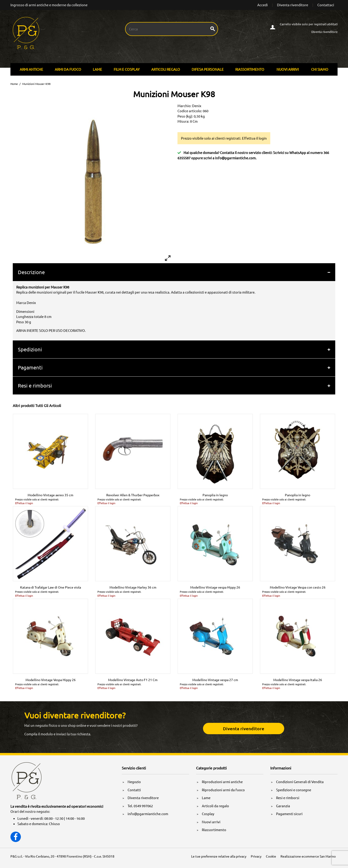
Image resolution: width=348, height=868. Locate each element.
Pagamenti (30, 367)
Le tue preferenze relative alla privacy (219, 856)
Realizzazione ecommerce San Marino (308, 856)
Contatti (134, 790)
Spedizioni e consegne (294, 790)
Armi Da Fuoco (68, 69)
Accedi (263, 5)
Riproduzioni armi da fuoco (223, 790)
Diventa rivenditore (293, 5)
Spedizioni (30, 349)
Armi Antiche (31, 69)
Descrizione (31, 272)
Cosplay (208, 814)
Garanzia (283, 806)
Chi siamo (320, 69)
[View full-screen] (168, 258)
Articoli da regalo (215, 806)
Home (14, 84)
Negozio (134, 782)
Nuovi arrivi (288, 69)
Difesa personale (208, 69)
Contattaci (326, 5)
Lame (97, 69)
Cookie (271, 856)
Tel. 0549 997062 (140, 806)
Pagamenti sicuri (289, 814)
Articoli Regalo (166, 69)
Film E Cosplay (127, 69)
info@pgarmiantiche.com (235, 158)
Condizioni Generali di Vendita (300, 782)
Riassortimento (250, 69)
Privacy (256, 856)
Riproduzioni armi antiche (222, 782)
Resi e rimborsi (35, 385)
